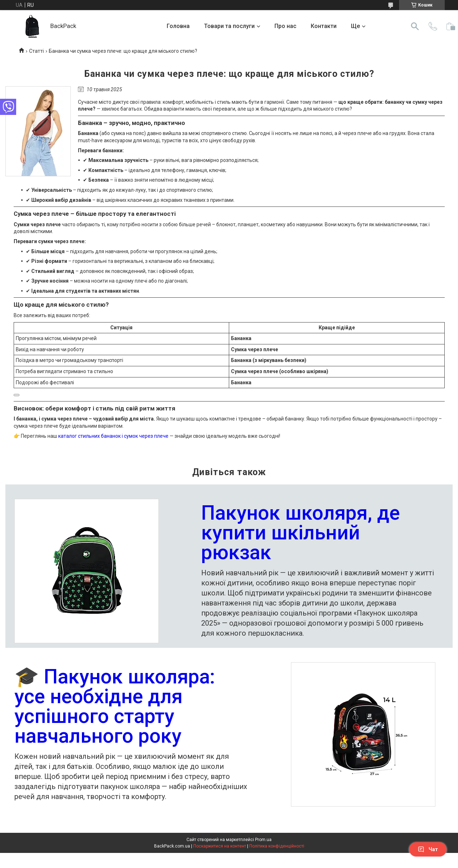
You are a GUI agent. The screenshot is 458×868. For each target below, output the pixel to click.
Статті (36, 51)
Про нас (285, 26)
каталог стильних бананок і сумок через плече (113, 436)
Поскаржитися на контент (220, 846)
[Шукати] (415, 26)
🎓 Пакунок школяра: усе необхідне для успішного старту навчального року (115, 707)
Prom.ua (263, 840)
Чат (428, 849)
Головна (178, 26)
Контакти (324, 26)
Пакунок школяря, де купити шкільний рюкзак (300, 533)
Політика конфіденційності (277, 846)
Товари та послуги (229, 26)
